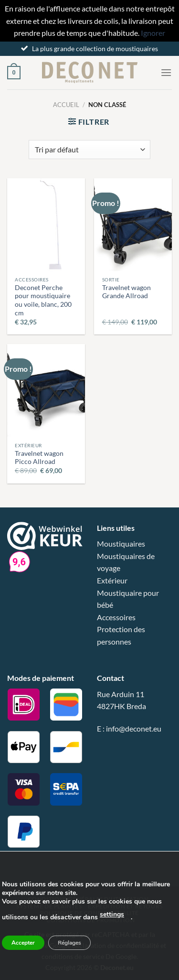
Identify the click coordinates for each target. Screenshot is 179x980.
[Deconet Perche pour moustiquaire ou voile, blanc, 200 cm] (46, 225)
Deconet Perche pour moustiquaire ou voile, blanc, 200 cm (43, 300)
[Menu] (166, 72)
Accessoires (116, 617)
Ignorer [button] (153, 33)
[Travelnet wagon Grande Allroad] (133, 225)
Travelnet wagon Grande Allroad (126, 292)
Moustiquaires (121, 544)
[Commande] (89, 150)
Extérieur (112, 580)
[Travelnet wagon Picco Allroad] (46, 391)
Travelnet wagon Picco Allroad (39, 458)
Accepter (23, 943)
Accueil (66, 105)
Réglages (69, 943)
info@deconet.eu (134, 728)
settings (112, 914)
